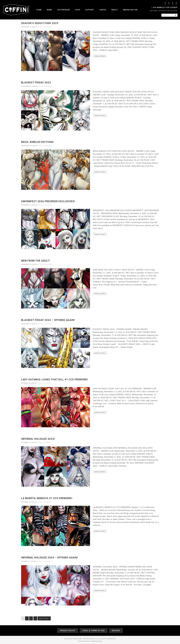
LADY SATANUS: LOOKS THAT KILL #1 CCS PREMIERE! (55, 380)
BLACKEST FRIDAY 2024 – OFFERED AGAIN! (48, 320)
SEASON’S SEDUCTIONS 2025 (40, 23)
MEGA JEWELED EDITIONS (37, 142)
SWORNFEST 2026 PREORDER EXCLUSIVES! (48, 201)
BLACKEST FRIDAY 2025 (36, 83)
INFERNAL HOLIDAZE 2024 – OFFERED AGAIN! (49, 558)
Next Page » (44, 618)
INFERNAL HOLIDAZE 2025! (38, 439)
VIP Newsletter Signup (165, 7)
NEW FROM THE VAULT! (36, 261)
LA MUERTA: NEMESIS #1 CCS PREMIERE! (47, 498)
